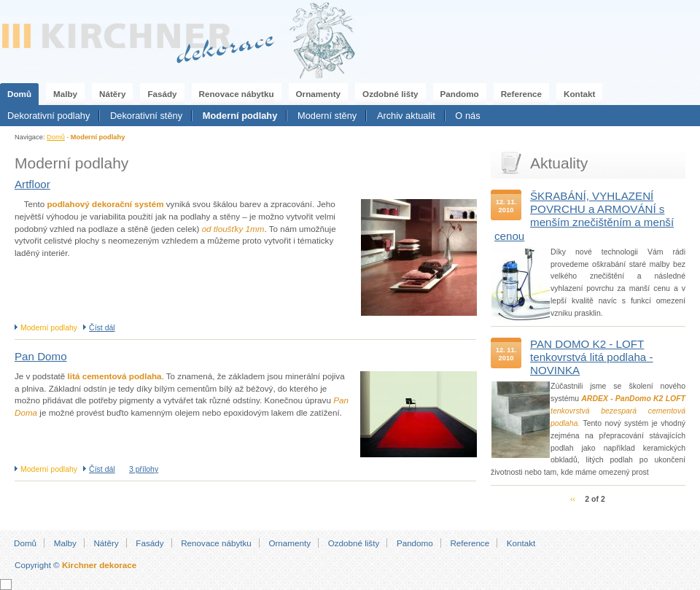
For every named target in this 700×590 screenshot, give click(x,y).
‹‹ (573, 499)
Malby (65, 94)
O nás (467, 116)
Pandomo (460, 94)
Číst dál (102, 328)
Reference (521, 94)
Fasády (162, 94)
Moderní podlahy (240, 116)
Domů (19, 94)
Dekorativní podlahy (48, 116)
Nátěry (112, 94)
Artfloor (32, 184)
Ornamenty (319, 94)
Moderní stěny (327, 116)
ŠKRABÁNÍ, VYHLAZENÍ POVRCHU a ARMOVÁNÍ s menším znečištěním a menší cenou (584, 216)
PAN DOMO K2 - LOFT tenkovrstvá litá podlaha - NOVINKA (592, 357)
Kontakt (579, 94)
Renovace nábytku (237, 94)
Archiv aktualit (406, 116)
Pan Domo (41, 356)
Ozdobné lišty (390, 94)
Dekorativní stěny (146, 116)
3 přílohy (144, 469)
